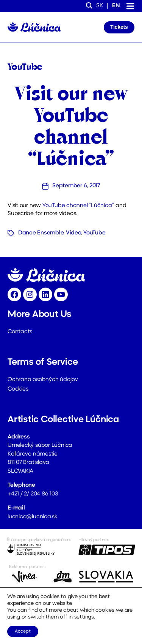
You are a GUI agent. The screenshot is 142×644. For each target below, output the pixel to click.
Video (73, 233)
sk (100, 6)
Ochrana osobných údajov (43, 380)
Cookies (18, 389)
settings (84, 617)
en (116, 6)
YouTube (94, 233)
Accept (23, 631)
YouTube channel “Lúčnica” (78, 206)
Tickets (119, 27)
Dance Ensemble (41, 233)
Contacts (20, 332)
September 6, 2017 (76, 186)
